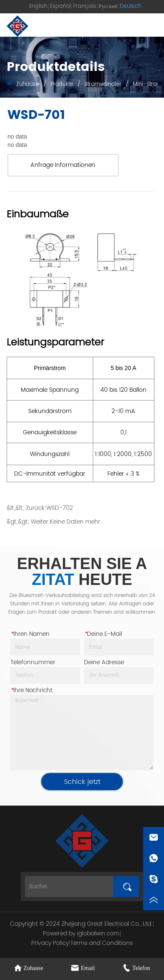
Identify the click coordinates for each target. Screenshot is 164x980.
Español (60, 6)
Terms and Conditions (102, 943)
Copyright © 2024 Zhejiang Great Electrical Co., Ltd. (81, 924)
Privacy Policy (50, 943)
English (38, 6)
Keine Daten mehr (75, 522)
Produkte (62, 84)
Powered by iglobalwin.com (81, 933)
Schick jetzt (82, 782)
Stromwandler (103, 84)
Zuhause (28, 84)
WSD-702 (60, 508)
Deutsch (131, 6)
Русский (108, 6)
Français (85, 6)
